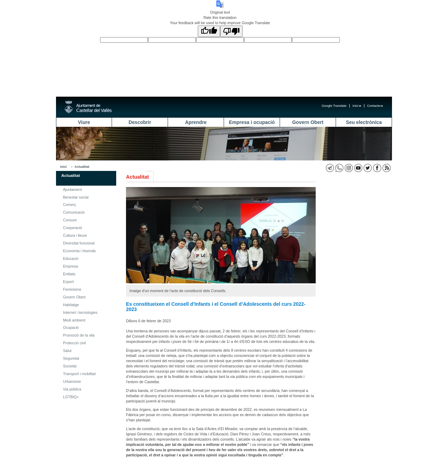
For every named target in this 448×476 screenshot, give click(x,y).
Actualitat (82, 167)
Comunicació (74, 212)
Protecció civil (74, 343)
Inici (357, 106)
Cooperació (73, 228)
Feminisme (72, 289)
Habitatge (71, 305)
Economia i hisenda (79, 251)
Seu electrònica (364, 122)
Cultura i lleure (75, 235)
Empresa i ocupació (252, 122)
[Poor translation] (231, 31)
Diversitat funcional (79, 243)
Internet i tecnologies (80, 312)
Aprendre (196, 122)
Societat (70, 366)
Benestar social (76, 197)
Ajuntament (72, 189)
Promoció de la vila (79, 335)
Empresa (71, 266)
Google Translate (334, 106)
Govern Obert (308, 122)
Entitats (69, 274)
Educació (71, 258)
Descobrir (140, 122)
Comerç (69, 205)
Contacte (375, 106)
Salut (67, 351)
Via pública (72, 389)
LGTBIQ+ (71, 397)
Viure (84, 122)
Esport (68, 282)
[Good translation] (209, 31)
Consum (70, 220)
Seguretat (71, 358)
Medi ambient (74, 320)
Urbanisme (72, 381)
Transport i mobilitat (79, 374)
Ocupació (71, 327)
